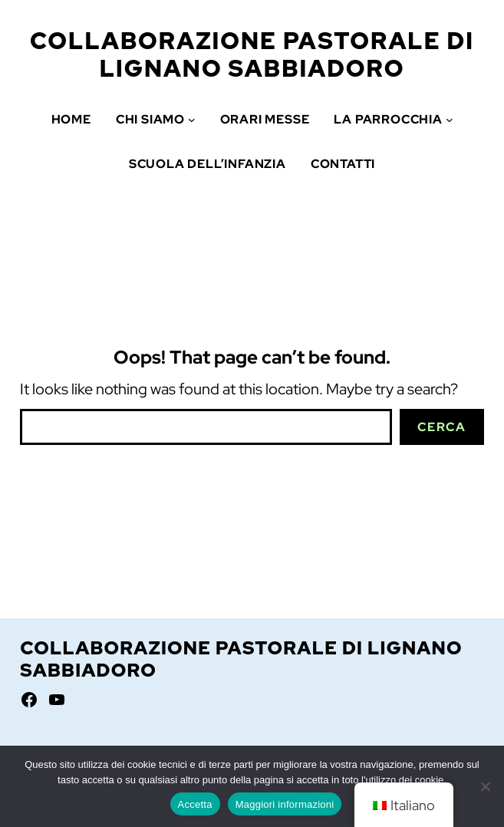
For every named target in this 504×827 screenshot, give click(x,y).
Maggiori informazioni (285, 804)
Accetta (195, 804)
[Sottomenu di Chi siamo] (192, 120)
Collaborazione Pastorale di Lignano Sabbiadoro (252, 54)
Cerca (441, 427)
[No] (485, 786)
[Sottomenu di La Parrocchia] (450, 120)
